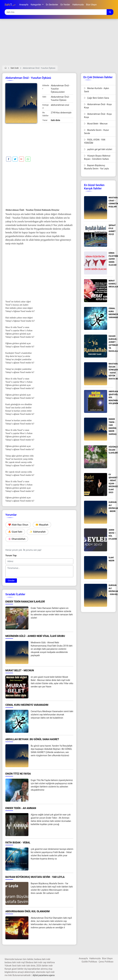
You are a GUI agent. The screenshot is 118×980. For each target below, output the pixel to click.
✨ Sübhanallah (38, 532)
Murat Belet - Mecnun (96, 124)
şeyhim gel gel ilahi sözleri (98, 149)
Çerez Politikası (106, 962)
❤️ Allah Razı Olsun (18, 525)
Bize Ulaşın (107, 958)
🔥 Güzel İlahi (15, 532)
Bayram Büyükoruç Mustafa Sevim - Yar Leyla (96, 167)
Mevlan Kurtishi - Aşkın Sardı (96, 90)
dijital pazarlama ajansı (44, 975)
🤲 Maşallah (42, 525)
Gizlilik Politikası (89, 962)
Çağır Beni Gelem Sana (96, 98)
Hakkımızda (95, 958)
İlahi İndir (15, 68)
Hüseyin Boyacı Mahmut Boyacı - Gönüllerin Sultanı (97, 157)
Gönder (11, 581)
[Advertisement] (59, 44)
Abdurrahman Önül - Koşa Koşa (98, 106)
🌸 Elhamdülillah (17, 539)
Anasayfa (83, 958)
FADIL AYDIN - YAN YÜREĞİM (95, 141)
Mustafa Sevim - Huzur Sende (96, 132)
